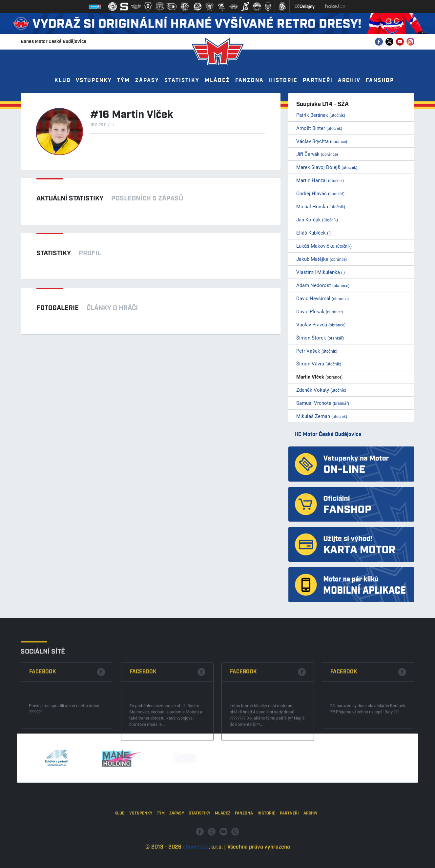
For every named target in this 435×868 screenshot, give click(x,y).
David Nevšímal (322, 298)
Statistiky (182, 81)
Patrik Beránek (321, 115)
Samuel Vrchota (323, 403)
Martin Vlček (319, 377)
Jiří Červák (317, 154)
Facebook (43, 728)
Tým (124, 81)
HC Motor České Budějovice (328, 434)
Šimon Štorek (320, 338)
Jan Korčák (317, 219)
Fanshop (380, 81)
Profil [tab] (90, 253)
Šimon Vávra (319, 363)
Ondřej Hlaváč (320, 193)
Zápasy (147, 81)
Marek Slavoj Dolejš (327, 167)
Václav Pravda (321, 324)
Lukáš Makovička (324, 246)
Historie (283, 81)
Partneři (318, 81)
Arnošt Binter (319, 128)
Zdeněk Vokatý (321, 390)
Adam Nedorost (323, 285)
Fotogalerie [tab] (58, 308)
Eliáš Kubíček (313, 233)
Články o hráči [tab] (112, 308)
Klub (62, 81)
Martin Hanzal (320, 180)
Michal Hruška (321, 206)
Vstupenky (94, 81)
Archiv (349, 81)
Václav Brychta (322, 141)
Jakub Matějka (321, 259)
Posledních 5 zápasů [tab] (147, 198)
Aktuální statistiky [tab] (70, 198)
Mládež (217, 81)
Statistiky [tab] (54, 253)
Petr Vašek (317, 351)
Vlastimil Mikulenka (321, 272)
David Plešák (320, 311)
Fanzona (249, 81)
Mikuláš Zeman (322, 416)
